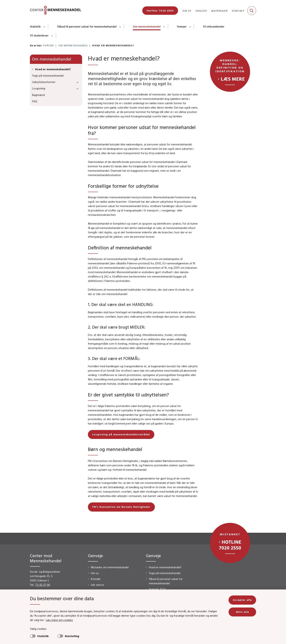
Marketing (72, 636)
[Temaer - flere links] (190, 26)
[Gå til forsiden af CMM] (55, 11)
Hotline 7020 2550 (230, 545)
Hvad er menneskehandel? (165, 567)
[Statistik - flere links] (44, 26)
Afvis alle (242, 612)
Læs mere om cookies (59, 620)
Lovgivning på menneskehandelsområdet (121, 434)
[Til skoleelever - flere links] (52, 35)
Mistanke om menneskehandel (110, 567)
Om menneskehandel (147, 26)
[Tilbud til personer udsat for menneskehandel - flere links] (120, 26)
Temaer (182, 26)
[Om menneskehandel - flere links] (164, 26)
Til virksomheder (214, 26)
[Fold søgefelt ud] (252, 11)
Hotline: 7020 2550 (160, 11)
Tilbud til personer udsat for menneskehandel (87, 26)
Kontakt (96, 579)
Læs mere (233, 79)
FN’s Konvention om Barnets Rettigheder (121, 507)
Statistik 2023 (157, 589)
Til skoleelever (39, 35)
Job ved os (97, 585)
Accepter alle (242, 600)
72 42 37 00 (43, 585)
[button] (77, 82)
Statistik (35, 26)
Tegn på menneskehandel (165, 573)
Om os (95, 573)
